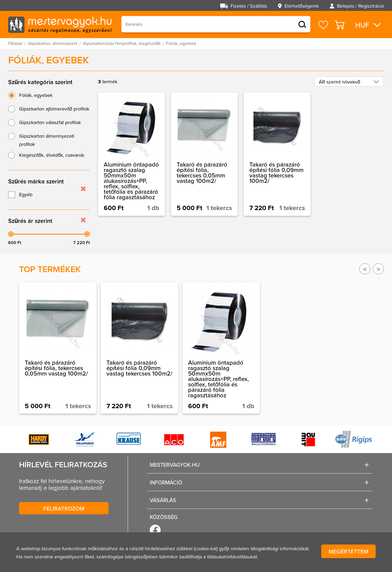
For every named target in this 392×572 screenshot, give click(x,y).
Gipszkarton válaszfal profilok (50, 122)
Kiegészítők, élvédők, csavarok (52, 155)
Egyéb (26, 195)
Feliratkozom (64, 508)
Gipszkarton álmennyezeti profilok (47, 140)
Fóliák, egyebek (36, 95)
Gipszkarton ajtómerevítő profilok (54, 109)
